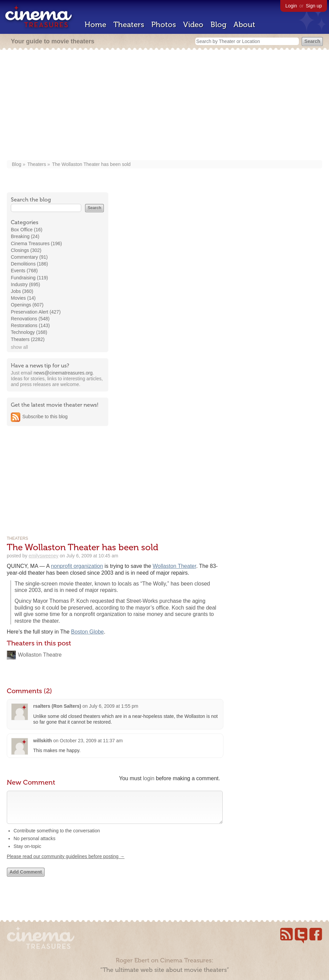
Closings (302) (26, 250)
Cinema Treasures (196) (36, 243)
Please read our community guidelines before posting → (66, 863)
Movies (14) (23, 298)
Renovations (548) (30, 319)
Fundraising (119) (29, 278)
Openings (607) (27, 305)
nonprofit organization (77, 566)
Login (291, 6)
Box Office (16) (27, 230)
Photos (164, 25)
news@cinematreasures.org (63, 373)
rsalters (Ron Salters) (57, 706)
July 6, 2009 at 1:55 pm (114, 706)
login (149, 778)
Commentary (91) (29, 257)
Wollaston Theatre (40, 655)
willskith (42, 741)
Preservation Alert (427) (36, 312)
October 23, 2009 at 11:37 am (91, 741)
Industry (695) (25, 284)
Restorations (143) (30, 325)
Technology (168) (29, 332)
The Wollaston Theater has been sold (91, 164)
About (244, 25)
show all (19, 347)
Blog (218, 25)
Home (95, 25)
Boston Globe (87, 632)
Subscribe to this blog (45, 417)
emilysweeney (44, 556)
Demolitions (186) (29, 264)
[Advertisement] (164, 106)
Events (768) (24, 271)
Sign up (314, 6)
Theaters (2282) (28, 339)
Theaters (129, 25)
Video (193, 25)
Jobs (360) (22, 291)
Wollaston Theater (174, 566)
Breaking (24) (25, 236)
